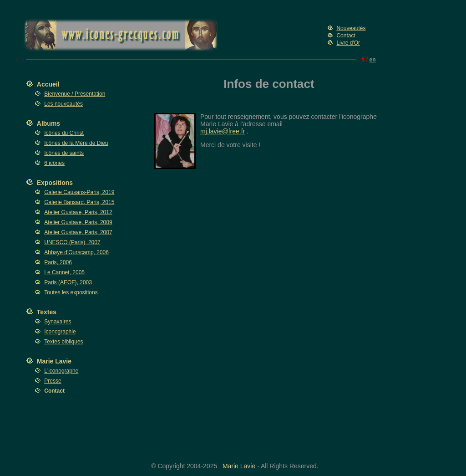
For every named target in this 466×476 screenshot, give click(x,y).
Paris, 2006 (58, 262)
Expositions (55, 183)
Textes (47, 312)
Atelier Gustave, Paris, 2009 (78, 222)
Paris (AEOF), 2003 (68, 282)
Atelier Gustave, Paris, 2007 (78, 232)
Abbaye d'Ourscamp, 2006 (76, 252)
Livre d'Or (348, 43)
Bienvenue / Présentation (75, 94)
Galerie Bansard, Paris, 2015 (79, 202)
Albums (48, 123)
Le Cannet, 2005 (64, 272)
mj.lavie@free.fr (223, 131)
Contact (346, 36)
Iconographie (60, 332)
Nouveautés (351, 28)
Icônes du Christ (64, 133)
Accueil (48, 84)
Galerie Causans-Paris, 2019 (79, 192)
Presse (53, 381)
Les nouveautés (63, 104)
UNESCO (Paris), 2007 (72, 242)
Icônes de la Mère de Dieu (76, 143)
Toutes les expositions (71, 292)
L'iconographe (61, 371)
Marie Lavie (54, 361)
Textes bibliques (63, 342)
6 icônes (54, 163)
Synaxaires (58, 322)
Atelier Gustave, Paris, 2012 (78, 212)
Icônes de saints (64, 153)
